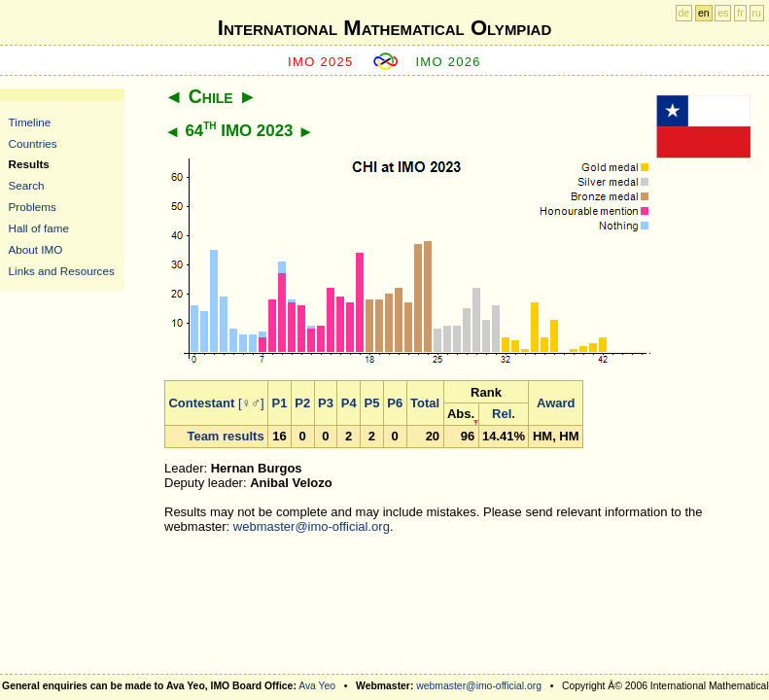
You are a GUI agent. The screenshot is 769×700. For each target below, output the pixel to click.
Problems (33, 207)
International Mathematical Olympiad (384, 28)
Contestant (201, 403)
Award (556, 403)
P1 (280, 403)
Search (27, 185)
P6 (395, 403)
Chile (211, 96)
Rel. (504, 414)
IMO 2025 (321, 62)
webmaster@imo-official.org (312, 526)
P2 (302, 403)
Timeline (30, 122)
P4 (349, 403)
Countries (33, 143)
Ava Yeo (317, 686)
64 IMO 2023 (239, 131)
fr (740, 13)
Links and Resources (62, 271)
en (704, 13)
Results (29, 164)
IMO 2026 (448, 62)
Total (425, 403)
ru (757, 13)
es (723, 13)
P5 (372, 403)
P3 (326, 403)
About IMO (36, 249)
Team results (225, 436)
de (684, 13)
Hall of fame (39, 228)
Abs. (461, 414)
